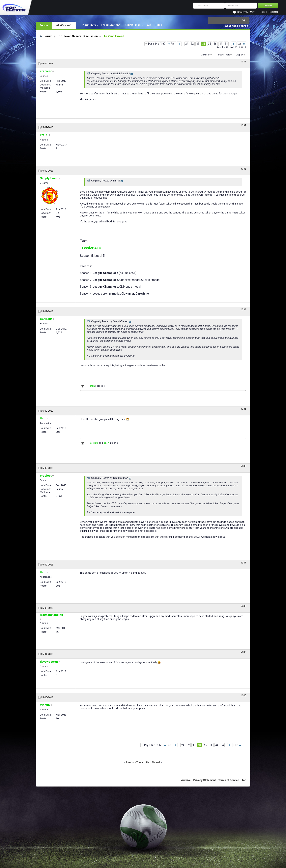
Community (88, 25)
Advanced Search (237, 26)
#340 (243, 695)
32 (192, 44)
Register (273, 12)
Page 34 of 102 (157, 44)
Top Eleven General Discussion (77, 36)
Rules (158, 25)
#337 (243, 563)
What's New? (64, 25)
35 (210, 44)
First (172, 44)
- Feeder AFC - (92, 248)
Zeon (106, 443)
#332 (243, 125)
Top (244, 780)
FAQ (148, 25)
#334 (243, 309)
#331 (243, 62)
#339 (243, 652)
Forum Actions (111, 25)
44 (221, 44)
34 (204, 44)
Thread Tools (223, 55)
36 (215, 44)
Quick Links (133, 25)
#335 (243, 409)
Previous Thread (135, 762)
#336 (243, 466)
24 (187, 44)
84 (226, 44)
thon (92, 386)
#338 (243, 606)
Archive (186, 780)
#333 (243, 169)
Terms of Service (229, 780)
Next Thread (153, 762)
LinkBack (205, 55)
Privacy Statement (204, 780)
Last (241, 44)
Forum (44, 25)
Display (240, 55)
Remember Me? (246, 12)
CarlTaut (94, 443)
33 (198, 44)
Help (262, 12)
